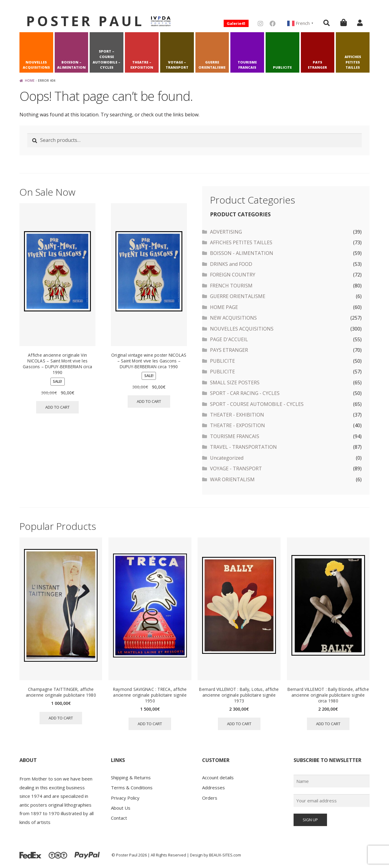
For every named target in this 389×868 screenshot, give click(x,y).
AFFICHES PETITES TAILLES (353, 62)
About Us (121, 808)
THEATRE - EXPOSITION (238, 425)
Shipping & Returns (131, 777)
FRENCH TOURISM (231, 286)
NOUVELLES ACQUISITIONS (36, 65)
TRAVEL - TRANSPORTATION (243, 447)
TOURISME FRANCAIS (247, 65)
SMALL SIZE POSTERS (235, 383)
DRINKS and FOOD (231, 264)
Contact (119, 818)
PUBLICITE (282, 67)
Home (30, 81)
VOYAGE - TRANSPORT (236, 468)
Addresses (213, 787)
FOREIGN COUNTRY (233, 275)
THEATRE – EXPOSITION (142, 65)
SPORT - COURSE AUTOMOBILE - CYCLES (257, 404)
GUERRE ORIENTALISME (212, 65)
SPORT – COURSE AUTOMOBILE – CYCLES (107, 59)
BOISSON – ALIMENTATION (71, 65)
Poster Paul (85, 21)
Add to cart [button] (57, 407)
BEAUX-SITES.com (225, 855)
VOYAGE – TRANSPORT (177, 65)
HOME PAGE (224, 307)
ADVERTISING (226, 232)
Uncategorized (227, 458)
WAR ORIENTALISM (232, 479)
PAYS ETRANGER (317, 65)
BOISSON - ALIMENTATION (242, 253)
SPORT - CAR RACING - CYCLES (245, 393)
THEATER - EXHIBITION (237, 415)
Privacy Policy (125, 798)
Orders (210, 798)
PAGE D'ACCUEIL (229, 339)
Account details (218, 777)
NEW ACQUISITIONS (233, 318)
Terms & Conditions (132, 787)
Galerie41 (236, 23)
